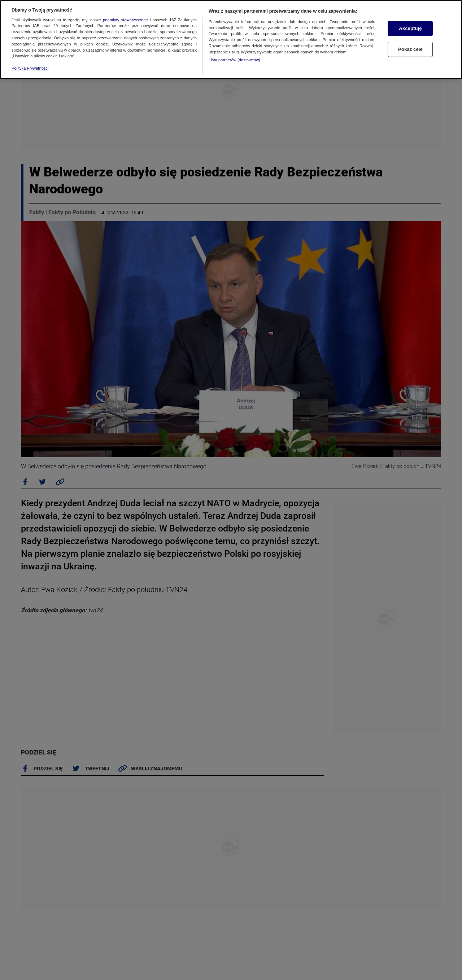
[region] (231, 40)
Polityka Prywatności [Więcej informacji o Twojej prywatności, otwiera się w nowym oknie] (30, 68)
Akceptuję (410, 28)
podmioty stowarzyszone (125, 20)
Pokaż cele (410, 49)
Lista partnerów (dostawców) (234, 60)
